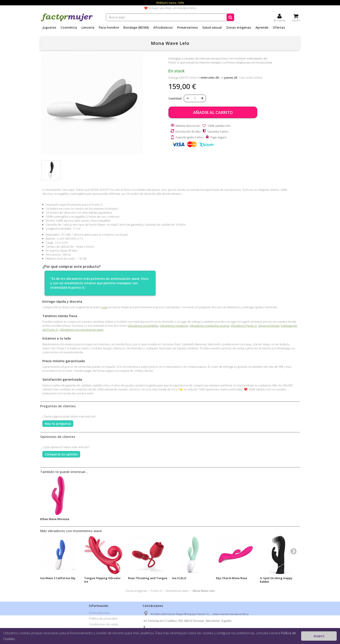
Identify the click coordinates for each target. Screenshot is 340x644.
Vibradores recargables (143, 326)
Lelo (105, 307)
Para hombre (109, 28)
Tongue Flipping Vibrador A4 (102, 580)
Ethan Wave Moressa (55, 519)
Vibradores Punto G (244, 326)
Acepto (319, 636)
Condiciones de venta (103, 624)
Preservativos (187, 28)
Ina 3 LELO (179, 578)
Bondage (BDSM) (136, 28)
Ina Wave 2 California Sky (58, 578)
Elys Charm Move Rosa (231, 578)
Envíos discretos (100, 613)
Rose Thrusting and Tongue (148, 578)
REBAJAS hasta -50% (170, 3)
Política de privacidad (103, 618)
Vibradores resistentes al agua (209, 326)
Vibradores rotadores (174, 326)
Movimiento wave (177, 591)
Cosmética (69, 28)
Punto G (156, 591)
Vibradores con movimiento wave (81, 330)
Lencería (88, 28)
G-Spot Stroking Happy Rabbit (276, 580)
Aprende (262, 28)
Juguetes (49, 28)
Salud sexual (212, 28)
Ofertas (279, 28)
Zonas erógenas (239, 28)
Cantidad (175, 98)
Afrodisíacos (163, 28)
